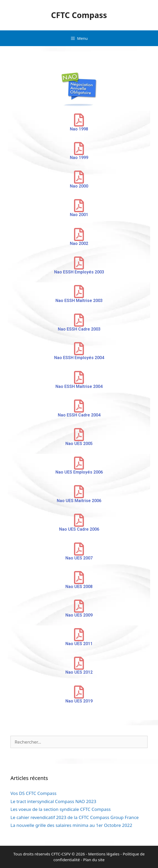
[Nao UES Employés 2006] (79, 463)
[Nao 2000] (79, 177)
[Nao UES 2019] (79, 692)
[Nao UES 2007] (79, 549)
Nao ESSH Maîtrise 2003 (79, 301)
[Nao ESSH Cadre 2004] (79, 406)
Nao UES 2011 (79, 644)
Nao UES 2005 (79, 444)
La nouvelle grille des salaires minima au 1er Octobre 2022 (71, 825)
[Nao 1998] (79, 120)
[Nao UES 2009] (79, 606)
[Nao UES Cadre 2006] (79, 520)
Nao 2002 (79, 243)
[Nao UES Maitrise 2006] (79, 492)
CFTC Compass (79, 15)
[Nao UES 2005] (79, 435)
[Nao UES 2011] (79, 635)
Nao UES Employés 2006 (79, 472)
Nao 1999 (79, 158)
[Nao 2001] (79, 206)
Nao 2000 (79, 186)
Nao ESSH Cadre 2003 (79, 329)
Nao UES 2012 (79, 672)
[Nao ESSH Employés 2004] (79, 349)
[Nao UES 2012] (79, 663)
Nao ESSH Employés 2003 (79, 272)
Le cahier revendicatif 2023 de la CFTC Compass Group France (75, 817)
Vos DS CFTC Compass (33, 793)
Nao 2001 (79, 215)
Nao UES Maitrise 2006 (79, 501)
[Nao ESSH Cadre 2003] (79, 320)
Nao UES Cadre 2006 (79, 529)
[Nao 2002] (79, 234)
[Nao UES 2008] (79, 578)
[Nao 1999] (79, 149)
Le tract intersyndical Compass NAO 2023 (53, 801)
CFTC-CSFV (61, 854)
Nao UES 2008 (79, 587)
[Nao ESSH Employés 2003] (79, 263)
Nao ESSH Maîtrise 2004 (79, 386)
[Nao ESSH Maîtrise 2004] (79, 377)
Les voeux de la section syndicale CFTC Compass (61, 809)
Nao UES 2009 (79, 615)
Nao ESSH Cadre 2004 (79, 415)
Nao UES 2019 (79, 701)
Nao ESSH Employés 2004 (79, 358)
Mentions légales (104, 854)
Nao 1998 (79, 129)
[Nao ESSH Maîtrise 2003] (79, 292)
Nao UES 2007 (79, 558)
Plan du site (94, 860)
